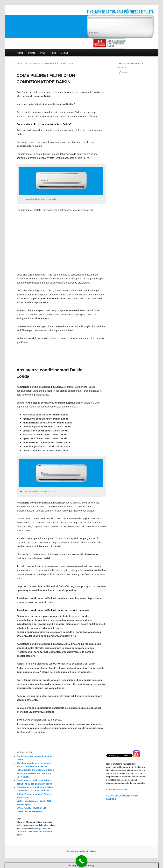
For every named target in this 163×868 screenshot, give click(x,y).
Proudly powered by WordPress (81, 851)
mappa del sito (42, 828)
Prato (43, 53)
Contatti (65, 53)
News (53, 53)
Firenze (32, 53)
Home (20, 53)
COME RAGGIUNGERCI (117, 789)
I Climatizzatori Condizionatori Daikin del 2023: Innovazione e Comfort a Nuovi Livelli (35, 773)
